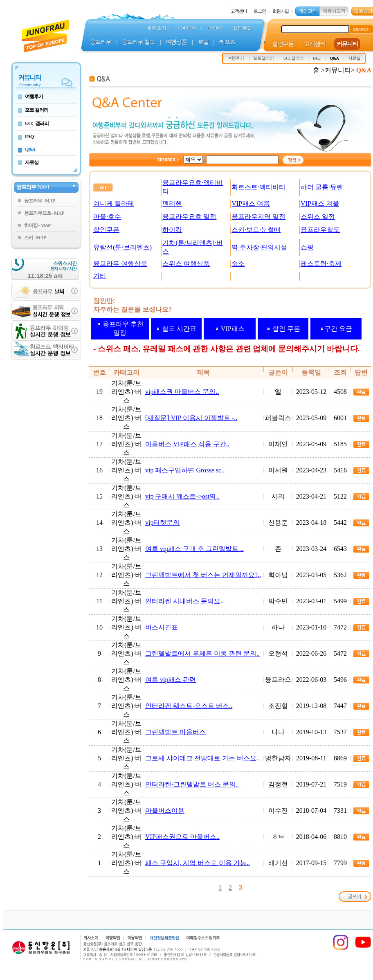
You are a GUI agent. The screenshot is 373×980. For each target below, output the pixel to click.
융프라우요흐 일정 (189, 217)
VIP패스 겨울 (320, 203)
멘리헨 (172, 203)
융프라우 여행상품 (120, 264)
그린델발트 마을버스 (175, 732)
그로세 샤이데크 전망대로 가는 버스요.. (202, 758)
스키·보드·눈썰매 (256, 230)
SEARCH (361, 29)
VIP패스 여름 (251, 203)
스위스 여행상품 (186, 264)
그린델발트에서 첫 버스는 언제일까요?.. (203, 575)
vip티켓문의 (162, 523)
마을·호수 (107, 217)
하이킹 (172, 230)
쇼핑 (307, 247)
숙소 (238, 264)
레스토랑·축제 (321, 264)
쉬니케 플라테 (114, 203)
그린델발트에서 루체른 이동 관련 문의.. (202, 653)
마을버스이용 (165, 810)
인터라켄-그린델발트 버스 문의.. (192, 784)
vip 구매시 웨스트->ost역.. (182, 496)
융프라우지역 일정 (258, 217)
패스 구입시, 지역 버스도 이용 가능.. (198, 863)
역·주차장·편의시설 (259, 247)
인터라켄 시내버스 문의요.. (184, 601)
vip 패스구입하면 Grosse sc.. (185, 470)
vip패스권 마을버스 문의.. (182, 392)
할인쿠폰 (106, 230)
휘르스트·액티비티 (258, 187)
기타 (100, 276)
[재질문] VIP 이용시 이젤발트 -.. (191, 418)
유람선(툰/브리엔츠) (122, 247)
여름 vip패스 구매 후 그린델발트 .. (194, 549)
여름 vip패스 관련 (171, 680)
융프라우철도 (320, 230)
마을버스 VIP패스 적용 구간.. (187, 444)
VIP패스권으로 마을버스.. (182, 837)
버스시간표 (162, 627)
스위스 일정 (318, 217)
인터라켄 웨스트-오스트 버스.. (189, 706)
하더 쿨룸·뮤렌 (322, 187)
